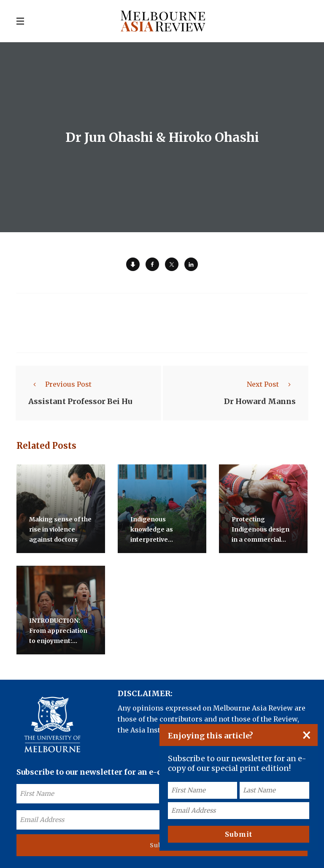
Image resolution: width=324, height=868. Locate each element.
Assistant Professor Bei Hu (80, 401)
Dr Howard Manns (260, 401)
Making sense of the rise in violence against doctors (60, 529)
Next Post (271, 384)
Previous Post (60, 384)
